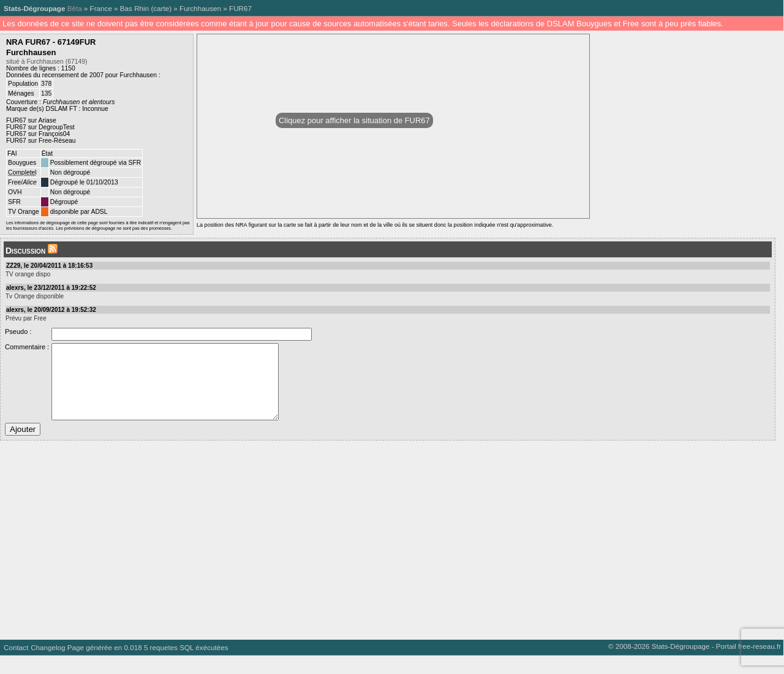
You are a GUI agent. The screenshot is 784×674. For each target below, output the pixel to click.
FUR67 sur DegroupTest (40, 127)
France (101, 8)
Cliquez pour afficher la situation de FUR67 (354, 120)
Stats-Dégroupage (34, 8)
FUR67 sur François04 (38, 134)
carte (161, 8)
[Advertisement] (367, 554)
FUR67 (240, 8)
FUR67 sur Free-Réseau (41, 141)
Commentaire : (27, 347)
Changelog (48, 666)
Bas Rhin (134, 8)
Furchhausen (200, 8)
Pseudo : (18, 331)
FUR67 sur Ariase (31, 120)
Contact (16, 666)
